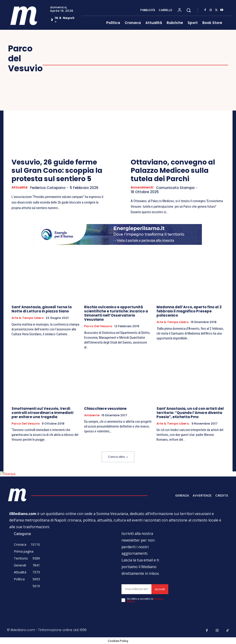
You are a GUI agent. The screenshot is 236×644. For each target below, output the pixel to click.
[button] (189, 10)
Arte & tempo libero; (173, 424)
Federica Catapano (49, 188)
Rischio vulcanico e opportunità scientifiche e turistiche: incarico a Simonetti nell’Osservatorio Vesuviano (116, 313)
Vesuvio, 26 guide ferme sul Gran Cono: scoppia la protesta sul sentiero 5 (57, 171)
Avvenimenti (142, 188)
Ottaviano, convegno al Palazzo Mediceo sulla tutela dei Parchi (173, 171)
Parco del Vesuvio (98, 326)
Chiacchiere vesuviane (105, 409)
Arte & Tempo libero (28, 318)
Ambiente (92, 416)
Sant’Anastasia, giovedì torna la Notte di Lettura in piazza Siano (42, 309)
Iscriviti (160, 589)
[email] (137, 589)
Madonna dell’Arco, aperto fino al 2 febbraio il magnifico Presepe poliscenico (189, 311)
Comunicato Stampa (176, 188)
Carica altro (118, 457)
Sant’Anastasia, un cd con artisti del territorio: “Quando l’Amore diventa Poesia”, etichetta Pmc (190, 413)
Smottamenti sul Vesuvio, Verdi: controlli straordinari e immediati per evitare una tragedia (42, 413)
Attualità (20, 188)
